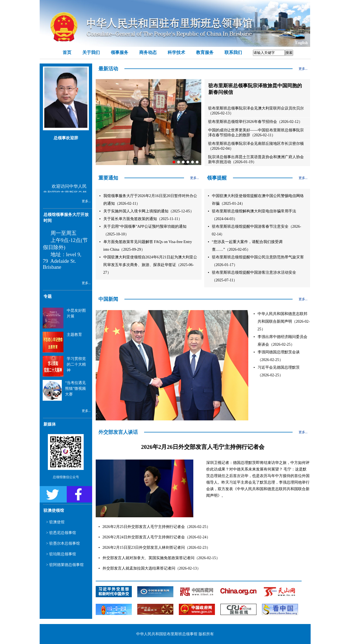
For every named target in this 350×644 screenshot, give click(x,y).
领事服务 (119, 52)
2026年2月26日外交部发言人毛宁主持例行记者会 (203, 447)
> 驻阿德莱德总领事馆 (65, 565)
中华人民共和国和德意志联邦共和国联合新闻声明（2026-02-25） (284, 321)
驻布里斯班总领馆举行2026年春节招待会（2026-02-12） (255, 122)
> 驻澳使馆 (55, 522)
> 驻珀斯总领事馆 (61, 554)
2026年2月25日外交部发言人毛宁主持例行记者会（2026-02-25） (156, 527)
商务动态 (148, 52)
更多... (86, 201)
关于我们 (91, 52)
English (301, 43)
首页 (67, 52)
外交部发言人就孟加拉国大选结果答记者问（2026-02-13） (152, 568)
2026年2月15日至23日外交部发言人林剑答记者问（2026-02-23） (156, 548)
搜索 (289, 53)
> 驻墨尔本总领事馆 (63, 543)
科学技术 (176, 52)
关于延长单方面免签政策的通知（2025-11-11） (143, 219)
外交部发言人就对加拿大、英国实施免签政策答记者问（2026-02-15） (161, 558)
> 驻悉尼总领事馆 (61, 533)
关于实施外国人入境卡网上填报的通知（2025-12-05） (149, 211)
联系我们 (233, 52)
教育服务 (205, 52)
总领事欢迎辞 (66, 138)
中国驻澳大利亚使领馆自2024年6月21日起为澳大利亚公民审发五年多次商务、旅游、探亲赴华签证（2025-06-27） (150, 265)
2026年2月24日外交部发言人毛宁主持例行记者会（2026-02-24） (156, 537)
